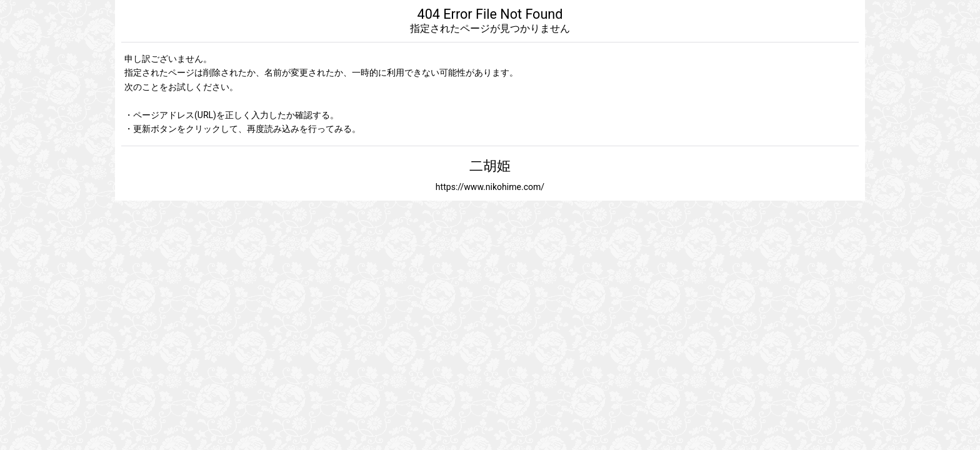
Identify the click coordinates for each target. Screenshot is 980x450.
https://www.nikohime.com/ (490, 187)
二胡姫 (490, 166)
